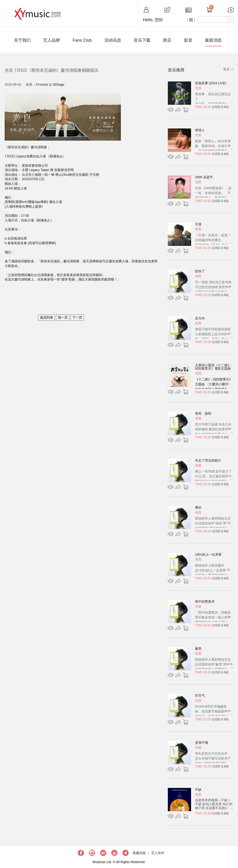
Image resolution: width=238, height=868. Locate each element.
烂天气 (200, 696)
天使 (198, 224)
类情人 (200, 130)
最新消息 (213, 40)
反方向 (200, 318)
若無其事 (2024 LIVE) (211, 83)
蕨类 (198, 648)
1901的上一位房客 (208, 554)
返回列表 (46, 317)
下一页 (77, 317)
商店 (167, 40)
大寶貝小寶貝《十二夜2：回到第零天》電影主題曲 (214, 367)
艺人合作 (158, 853)
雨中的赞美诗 (205, 601)
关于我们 (22, 40)
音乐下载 (142, 40)
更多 (226, 69)
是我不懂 (202, 743)
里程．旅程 (203, 413)
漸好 (198, 507)
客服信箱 (139, 853)
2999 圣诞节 (204, 177)
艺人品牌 (52, 40)
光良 (198, 88)
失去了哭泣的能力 (208, 460)
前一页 (63, 317)
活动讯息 (113, 40)
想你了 (200, 271)
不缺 (198, 790)
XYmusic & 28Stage (50, 84)
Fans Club (82, 40)
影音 (188, 40)
